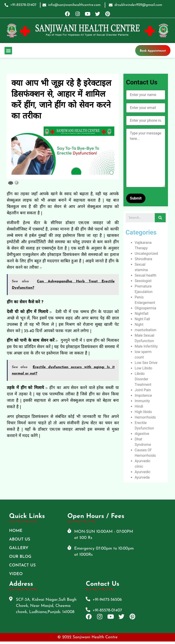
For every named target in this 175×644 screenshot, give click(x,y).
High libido (143, 412)
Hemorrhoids (145, 417)
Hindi (139, 406)
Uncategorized (146, 254)
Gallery (19, 548)
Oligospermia (146, 308)
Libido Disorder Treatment (143, 379)
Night (139, 325)
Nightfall (142, 314)
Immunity (142, 401)
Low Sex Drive (146, 363)
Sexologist (143, 281)
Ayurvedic (143, 472)
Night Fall (142, 319)
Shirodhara (144, 259)
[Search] (160, 218)
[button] (8, 51)
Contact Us (22, 565)
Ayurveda (142, 477)
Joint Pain (143, 390)
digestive (142, 434)
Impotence (143, 395)
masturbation (146, 330)
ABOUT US (20, 539)
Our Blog (20, 557)
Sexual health (146, 275)
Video (16, 574)
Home (16, 531)
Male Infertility (146, 346)
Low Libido (144, 368)
